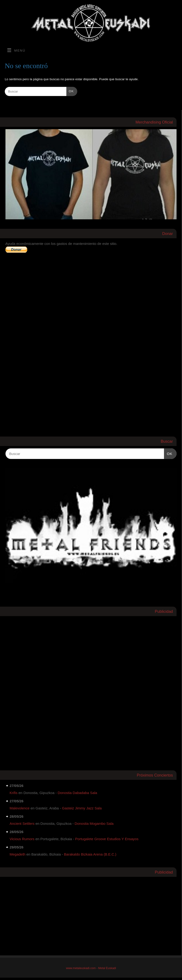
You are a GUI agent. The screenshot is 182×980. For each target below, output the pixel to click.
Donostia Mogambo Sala (94, 823)
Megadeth (18, 854)
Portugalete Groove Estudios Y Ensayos (107, 839)
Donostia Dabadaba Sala (77, 793)
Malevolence (20, 808)
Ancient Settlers (22, 823)
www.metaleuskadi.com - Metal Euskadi (91, 968)
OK (70, 91)
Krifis (14, 793)
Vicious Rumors (22, 839)
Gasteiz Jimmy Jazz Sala (82, 808)
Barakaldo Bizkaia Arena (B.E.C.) (90, 854)
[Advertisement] (41, 689)
